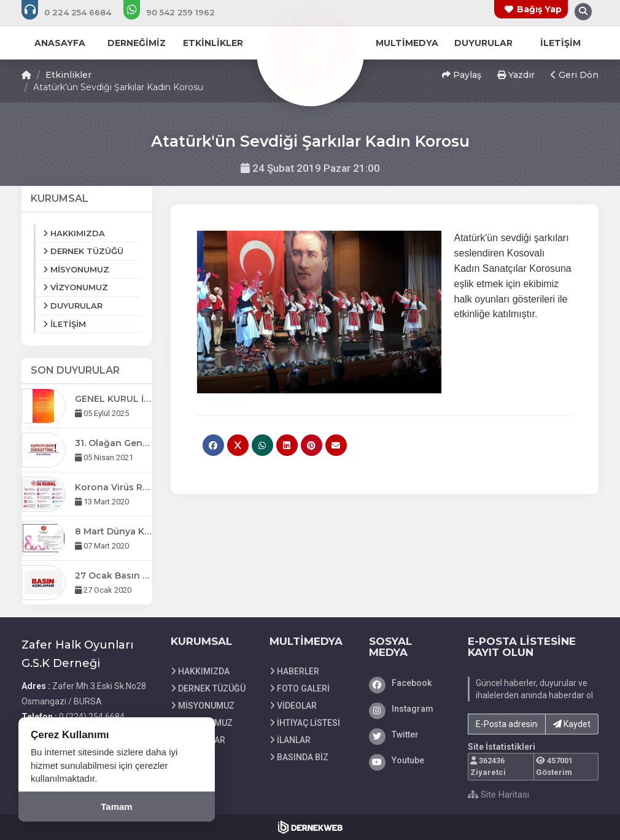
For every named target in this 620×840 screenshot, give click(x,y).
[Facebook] (409, 683)
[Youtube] (409, 760)
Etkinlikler (68, 75)
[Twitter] (409, 734)
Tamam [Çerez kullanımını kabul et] (116, 807)
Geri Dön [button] (575, 75)
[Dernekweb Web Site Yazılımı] (310, 827)
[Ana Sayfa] (310, 52)
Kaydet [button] (572, 724)
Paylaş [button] (462, 75)
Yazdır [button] (516, 75)
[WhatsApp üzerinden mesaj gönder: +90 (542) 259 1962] (177, 12)
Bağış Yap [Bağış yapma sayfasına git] (539, 9)
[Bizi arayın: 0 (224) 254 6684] (75, 12)
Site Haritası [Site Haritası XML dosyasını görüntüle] (498, 795)
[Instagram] (409, 709)
